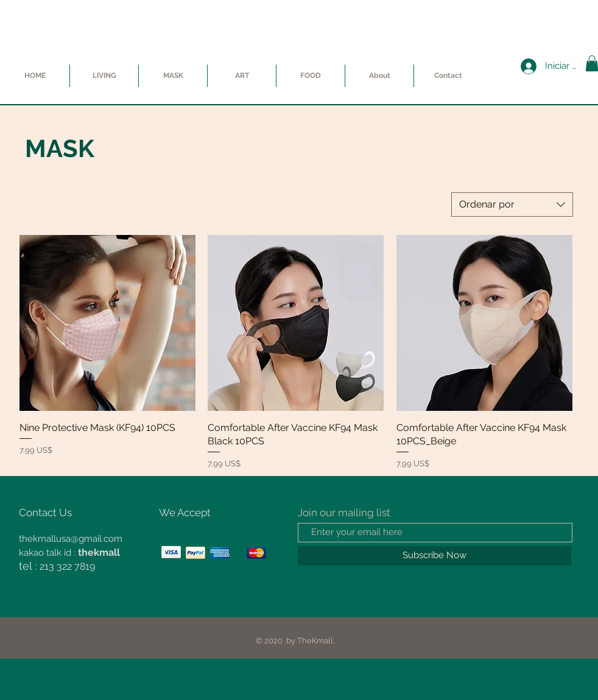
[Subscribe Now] (434, 556)
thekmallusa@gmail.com (71, 539)
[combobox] (512, 205)
